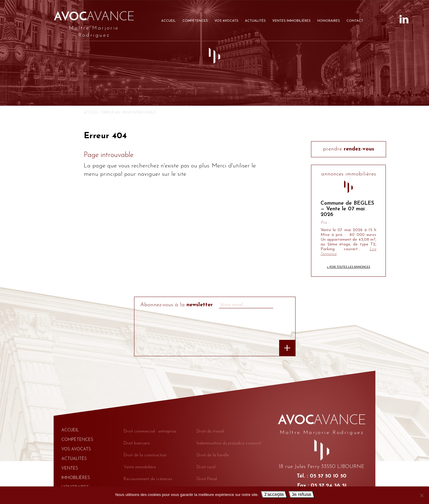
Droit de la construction (145, 455)
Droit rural (206, 467)
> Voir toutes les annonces (348, 267)
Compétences (195, 21)
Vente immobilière (140, 467)
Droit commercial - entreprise (150, 431)
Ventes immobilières (292, 21)
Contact (355, 21)
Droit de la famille (213, 455)
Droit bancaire (137, 443)
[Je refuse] (422, 495)
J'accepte (274, 494)
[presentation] (159, 335)
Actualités (255, 21)
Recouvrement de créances (148, 479)
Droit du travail (210, 431)
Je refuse (301, 494)
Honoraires (329, 21)
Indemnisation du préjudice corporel (229, 443)
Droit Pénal (207, 479)
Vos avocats (226, 21)
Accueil (168, 21)
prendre (349, 149)
